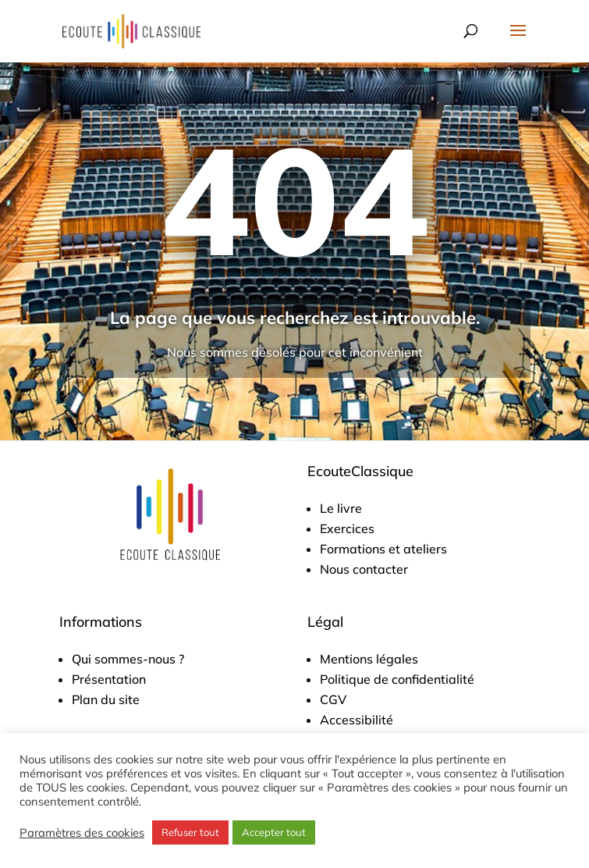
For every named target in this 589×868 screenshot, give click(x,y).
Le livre (341, 508)
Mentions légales (369, 659)
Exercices (347, 528)
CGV (333, 699)
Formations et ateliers (383, 549)
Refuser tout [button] (190, 832)
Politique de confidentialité (397, 679)
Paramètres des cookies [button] (82, 833)
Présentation (109, 679)
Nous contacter (364, 569)
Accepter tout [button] (274, 832)
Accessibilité (357, 720)
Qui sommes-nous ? (128, 659)
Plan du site (106, 699)
